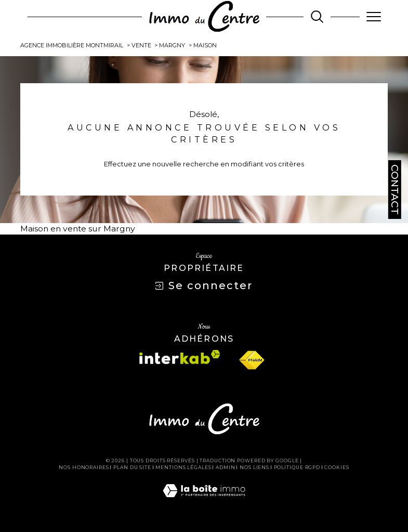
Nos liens (254, 467)
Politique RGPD (297, 467)
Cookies (337, 468)
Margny (172, 46)
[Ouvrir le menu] (374, 17)
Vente (141, 46)
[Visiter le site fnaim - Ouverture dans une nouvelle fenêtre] (252, 360)
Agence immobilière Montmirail (72, 46)
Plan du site (132, 467)
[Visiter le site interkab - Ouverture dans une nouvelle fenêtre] (180, 357)
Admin (226, 467)
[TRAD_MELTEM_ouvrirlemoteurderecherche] (317, 17)
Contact (395, 190)
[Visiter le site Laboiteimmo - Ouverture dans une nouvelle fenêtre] (204, 501)
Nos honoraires (84, 467)
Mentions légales (183, 467)
